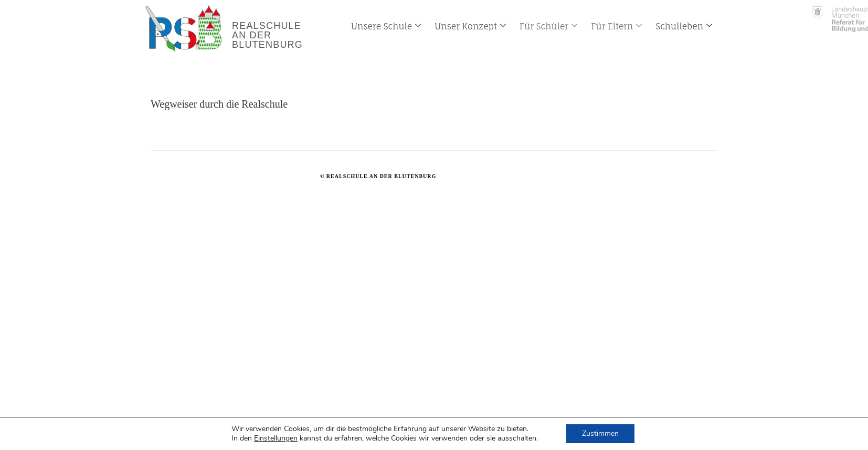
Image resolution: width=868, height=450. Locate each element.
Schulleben (684, 26)
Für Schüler (548, 26)
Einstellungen (276, 438)
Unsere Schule (386, 26)
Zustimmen (600, 433)
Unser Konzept (470, 26)
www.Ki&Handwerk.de (511, 176)
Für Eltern (616, 26)
